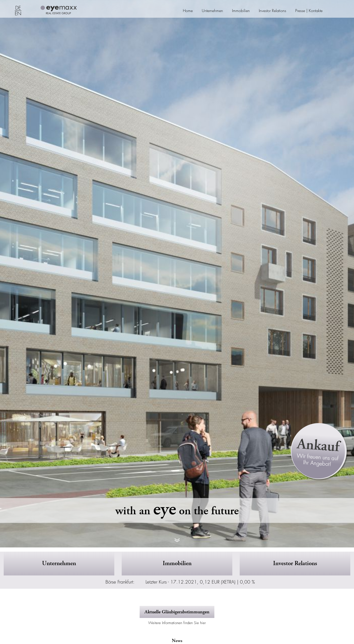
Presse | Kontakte (309, 11)
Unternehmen (212, 11)
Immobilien (241, 11)
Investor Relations (273, 11)
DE (18, 8)
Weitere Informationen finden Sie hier (177, 623)
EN (18, 14)
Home (188, 11)
